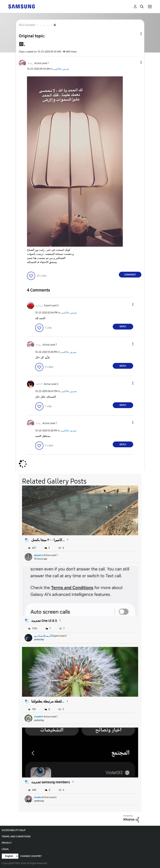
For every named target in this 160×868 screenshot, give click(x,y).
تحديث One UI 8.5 (44, 621)
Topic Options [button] (135, 34)
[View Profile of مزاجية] (39, 306)
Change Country (31, 856)
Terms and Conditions (16, 837)
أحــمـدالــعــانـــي (43, 636)
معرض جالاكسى (61, 69)
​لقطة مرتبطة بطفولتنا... (48, 701)
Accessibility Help (14, 830)
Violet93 (39, 717)
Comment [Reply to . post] (130, 275)
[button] (135, 62)
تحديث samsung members (51, 782)
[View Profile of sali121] (39, 384)
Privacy (7, 843)
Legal (5, 849)
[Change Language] (10, 856)
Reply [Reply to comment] (123, 327)
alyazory (38, 555)
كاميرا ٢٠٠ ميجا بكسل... (48, 540)
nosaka (38, 797)
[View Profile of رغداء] (30, 63)
